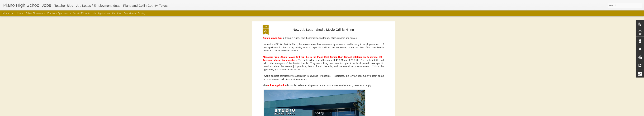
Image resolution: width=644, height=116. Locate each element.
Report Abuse (377, 114)
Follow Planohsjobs (36, 13)
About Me (117, 13)
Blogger (368, 114)
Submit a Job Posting (134, 13)
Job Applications (102, 13)
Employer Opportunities (59, 13)
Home (20, 13)
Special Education (82, 13)
